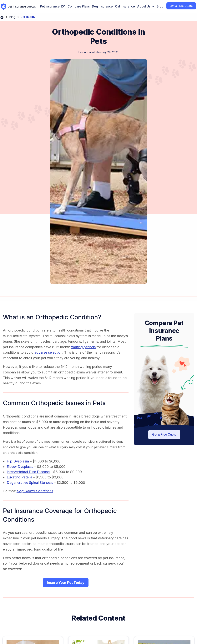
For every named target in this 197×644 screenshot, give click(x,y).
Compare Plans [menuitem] (79, 6)
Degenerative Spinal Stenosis (30, 483)
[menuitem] (146, 7)
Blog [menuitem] (160, 6)
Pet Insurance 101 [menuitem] (53, 6)
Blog (12, 17)
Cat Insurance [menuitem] (125, 6)
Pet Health (28, 17)
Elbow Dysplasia (20, 467)
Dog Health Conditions (35, 491)
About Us (146, 6)
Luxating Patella (19, 477)
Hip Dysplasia (18, 461)
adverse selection (48, 352)
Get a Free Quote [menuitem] (181, 6)
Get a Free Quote (164, 434)
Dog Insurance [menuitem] (102, 6)
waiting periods (83, 347)
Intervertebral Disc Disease (28, 472)
